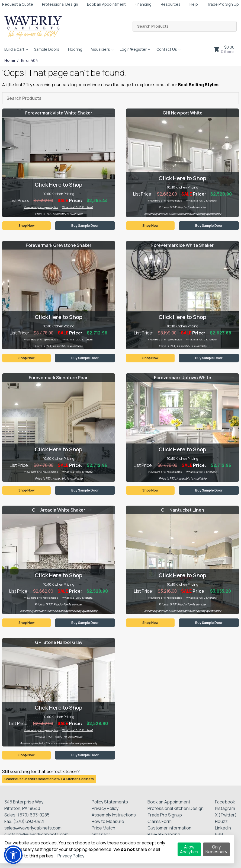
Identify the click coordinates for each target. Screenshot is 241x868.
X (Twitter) (226, 815)
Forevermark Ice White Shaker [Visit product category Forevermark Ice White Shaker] (182, 245)
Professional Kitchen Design (176, 808)
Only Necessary (216, 849)
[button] (13, 855)
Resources (171, 4)
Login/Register (133, 49)
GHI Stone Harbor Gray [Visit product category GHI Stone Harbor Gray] (59, 642)
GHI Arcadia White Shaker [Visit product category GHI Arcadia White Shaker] (59, 510)
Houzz (221, 821)
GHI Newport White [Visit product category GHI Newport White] (183, 113)
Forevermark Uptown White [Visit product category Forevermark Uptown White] (183, 378)
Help (194, 4)
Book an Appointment (106, 4)
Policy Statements (110, 802)
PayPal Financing (164, 834)
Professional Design (60, 4)
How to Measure (108, 821)
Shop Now (26, 226)
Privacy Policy (105, 808)
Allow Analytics (189, 849)
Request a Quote (18, 4)
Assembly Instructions (114, 815)
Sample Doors (47, 49)
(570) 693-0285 (34, 815)
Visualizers (101, 49)
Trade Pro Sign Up (223, 4)
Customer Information (169, 828)
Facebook (225, 802)
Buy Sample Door (85, 226)
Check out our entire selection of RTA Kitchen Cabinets (49, 779)
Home (10, 60)
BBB (219, 834)
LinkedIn (223, 828)
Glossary (101, 834)
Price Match (103, 828)
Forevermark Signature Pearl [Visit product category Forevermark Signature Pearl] (59, 378)
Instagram (225, 808)
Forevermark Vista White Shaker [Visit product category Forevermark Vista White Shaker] (59, 113)
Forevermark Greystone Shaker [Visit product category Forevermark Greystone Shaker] (59, 245)
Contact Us (167, 49)
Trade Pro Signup (165, 815)
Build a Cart (14, 49)
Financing (143, 4)
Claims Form (160, 821)
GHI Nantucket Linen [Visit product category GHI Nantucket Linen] (183, 510)
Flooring (75, 49)
